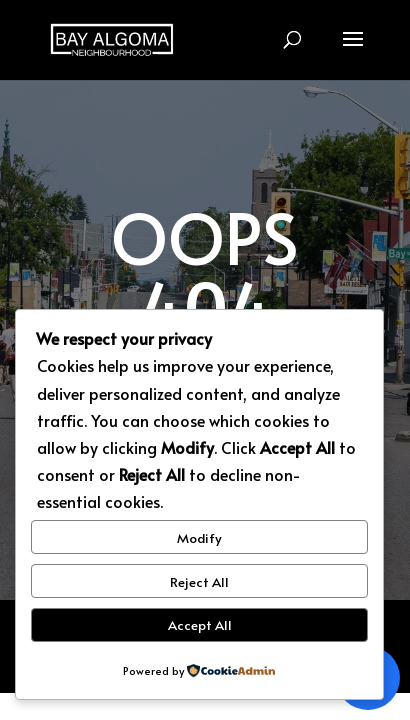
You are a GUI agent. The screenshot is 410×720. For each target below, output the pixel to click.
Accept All (200, 624)
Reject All (199, 581)
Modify (199, 537)
